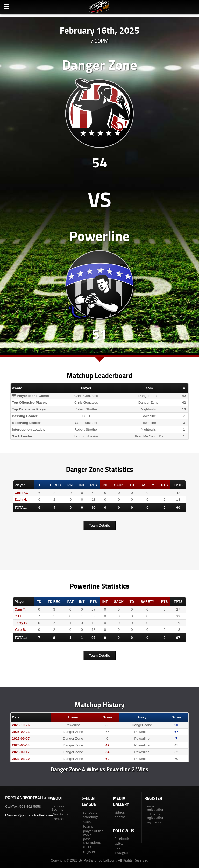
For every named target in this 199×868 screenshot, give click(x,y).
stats (87, 822)
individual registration (155, 816)
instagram (122, 853)
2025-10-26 (21, 725)
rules (87, 847)
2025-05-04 (21, 745)
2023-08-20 (21, 759)
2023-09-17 (21, 752)
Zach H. (21, 499)
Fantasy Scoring (58, 808)
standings (91, 817)
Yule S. (20, 630)
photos (120, 817)
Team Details (99, 525)
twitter (120, 843)
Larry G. (21, 623)
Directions (60, 814)
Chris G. (21, 493)
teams (88, 826)
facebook (122, 839)
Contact (58, 819)
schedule (90, 812)
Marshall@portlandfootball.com (29, 815)
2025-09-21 (21, 732)
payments (154, 822)
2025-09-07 (21, 738)
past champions (92, 841)
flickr (118, 848)
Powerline (100, 236)
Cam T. (20, 609)
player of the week (93, 833)
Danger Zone (99, 65)
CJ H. (19, 616)
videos (119, 812)
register (89, 852)
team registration (155, 808)
